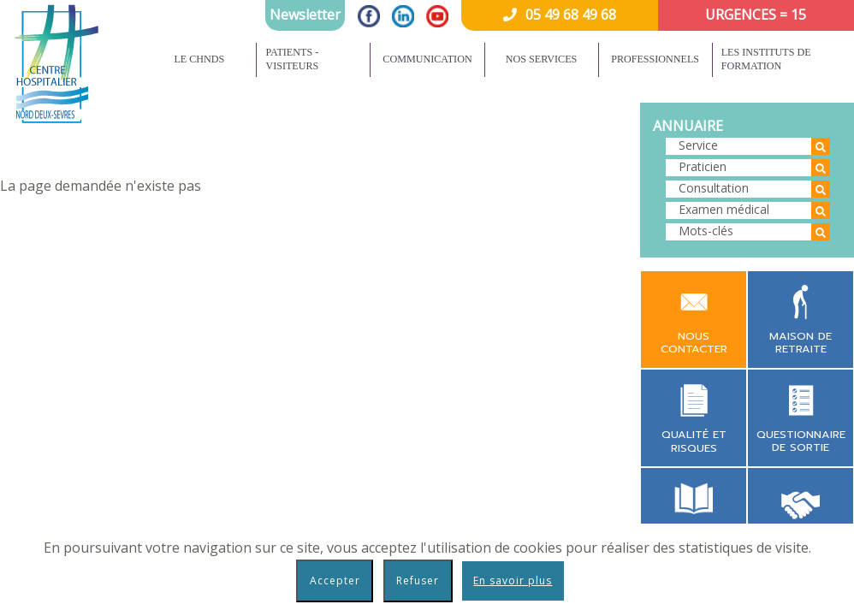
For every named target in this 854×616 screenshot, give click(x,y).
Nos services (541, 59)
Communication (427, 59)
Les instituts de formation (766, 59)
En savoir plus (513, 580)
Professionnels (655, 59)
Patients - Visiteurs (292, 59)
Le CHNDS (199, 59)
